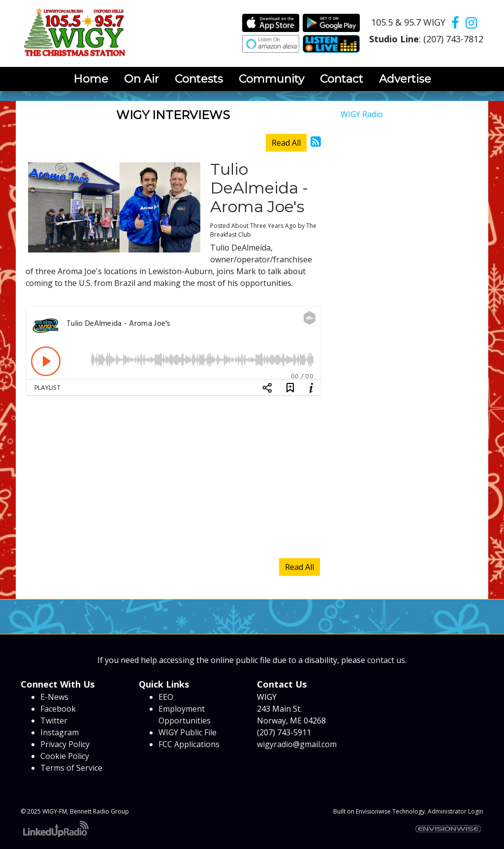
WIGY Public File (188, 732)
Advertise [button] (405, 79)
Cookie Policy (65, 756)
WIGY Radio (362, 114)
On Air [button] (142, 79)
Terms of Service (71, 768)
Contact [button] (342, 79)
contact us (386, 660)
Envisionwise (373, 811)
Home (91, 79)
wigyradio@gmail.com (297, 744)
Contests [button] (199, 79)
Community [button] (271, 79)
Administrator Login (456, 811)
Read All (286, 143)
